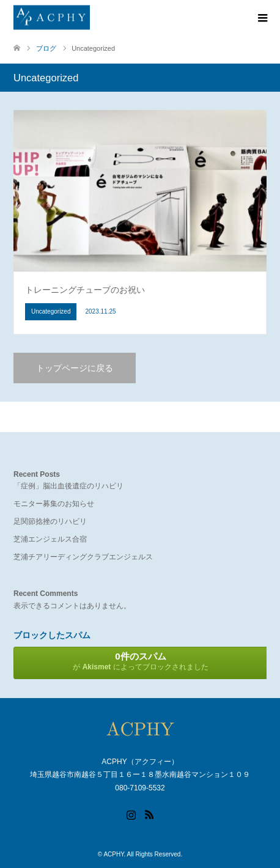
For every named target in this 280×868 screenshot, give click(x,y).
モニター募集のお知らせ (54, 504)
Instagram (131, 814)
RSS (149, 814)
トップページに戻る (75, 368)
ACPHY (113, 854)
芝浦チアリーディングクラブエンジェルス (83, 557)
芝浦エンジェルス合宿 (50, 539)
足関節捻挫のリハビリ (50, 521)
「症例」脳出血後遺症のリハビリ (68, 486)
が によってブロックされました (141, 661)
